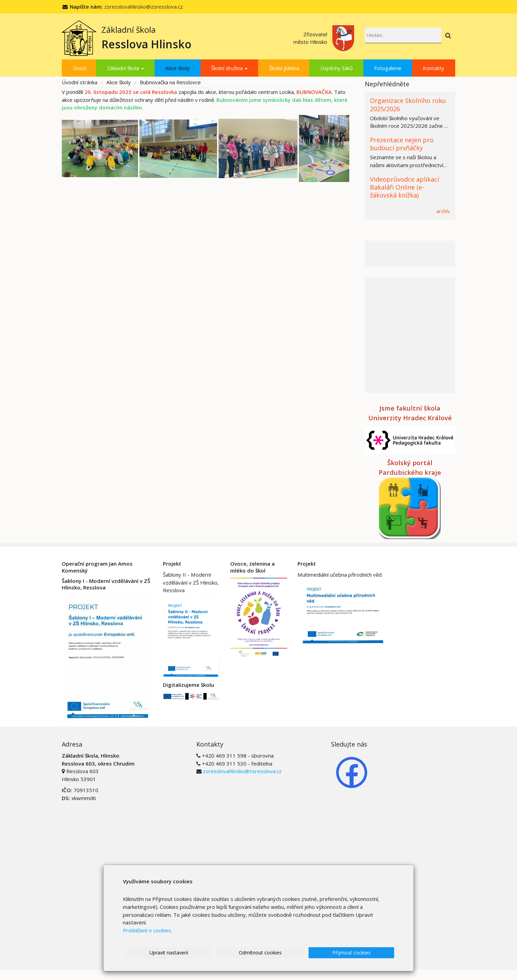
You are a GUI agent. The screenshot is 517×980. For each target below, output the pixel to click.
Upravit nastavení (178, 953)
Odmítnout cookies (266, 953)
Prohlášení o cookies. (148, 930)
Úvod (79, 68)
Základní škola (125, 68)
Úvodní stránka (80, 82)
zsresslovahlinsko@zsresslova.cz (144, 7)
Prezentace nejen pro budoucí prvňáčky (402, 144)
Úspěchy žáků (336, 68)
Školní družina (229, 68)
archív (443, 211)
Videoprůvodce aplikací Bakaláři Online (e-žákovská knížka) (404, 187)
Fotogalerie (388, 68)
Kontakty (433, 68)
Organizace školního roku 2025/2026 (408, 104)
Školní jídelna (284, 68)
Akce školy (178, 68)
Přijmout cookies (353, 953)
